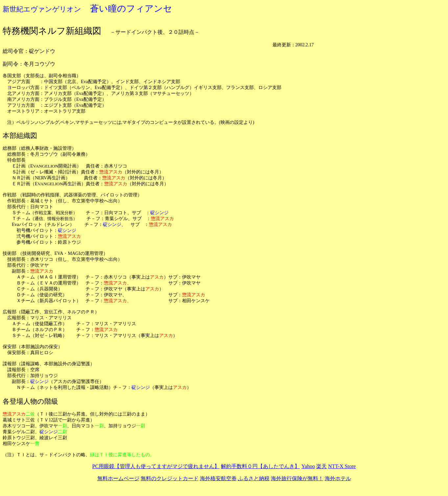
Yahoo (308, 466)
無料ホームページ (118, 478)
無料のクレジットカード (170, 478)
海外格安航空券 (218, 478)
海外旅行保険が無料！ (297, 478)
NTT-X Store (342, 466)
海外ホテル (338, 478)
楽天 (321, 466)
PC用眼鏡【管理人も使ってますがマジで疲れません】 (156, 466)
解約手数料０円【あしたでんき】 (260, 466)
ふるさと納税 (254, 478)
